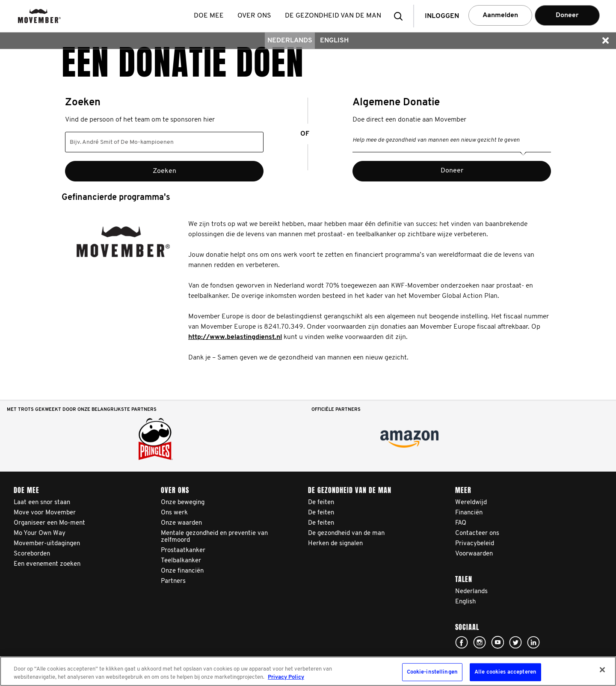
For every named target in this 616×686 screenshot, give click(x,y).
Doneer (567, 15)
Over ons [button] (254, 16)
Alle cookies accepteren (505, 672)
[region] (308, 671)
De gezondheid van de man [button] (333, 16)
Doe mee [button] (209, 16)
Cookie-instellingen (432, 672)
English (334, 41)
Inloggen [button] (442, 16)
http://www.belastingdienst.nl (235, 337)
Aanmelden (500, 15)
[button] (401, 16)
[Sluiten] (602, 670)
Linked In (533, 642)
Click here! (462, 642)
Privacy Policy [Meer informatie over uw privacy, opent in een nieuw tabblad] (286, 677)
